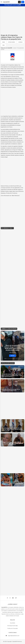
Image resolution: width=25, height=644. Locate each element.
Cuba (3, 45)
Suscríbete (13, 623)
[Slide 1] (5, 359)
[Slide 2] (7, 359)
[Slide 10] (20, 359)
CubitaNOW (6, 2)
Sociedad (20, 42)
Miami (4, 42)
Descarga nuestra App (12, 626)
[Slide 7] (15, 359)
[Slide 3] (8, 359)
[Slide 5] (12, 359)
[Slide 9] (18, 359)
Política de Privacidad (12, 628)
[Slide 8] (17, 359)
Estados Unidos (12, 42)
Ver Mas (12, 356)
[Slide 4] (10, 359)
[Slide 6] (13, 359)
